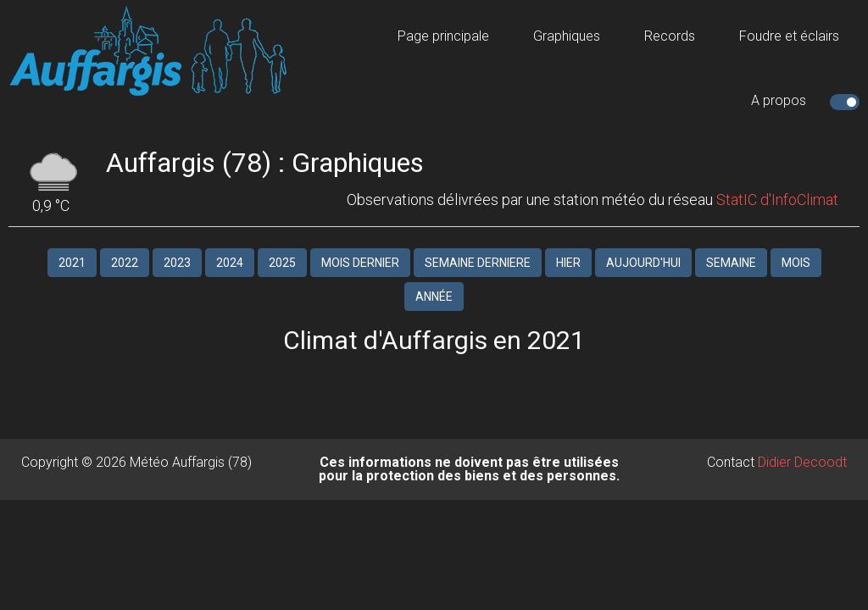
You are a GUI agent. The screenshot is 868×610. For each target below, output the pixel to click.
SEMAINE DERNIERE (478, 263)
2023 (177, 263)
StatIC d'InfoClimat (777, 200)
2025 (282, 263)
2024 (230, 263)
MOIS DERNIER (360, 263)
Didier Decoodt (802, 462)
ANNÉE (434, 297)
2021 (72, 263)
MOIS (796, 263)
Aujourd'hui (643, 263)
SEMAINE (731, 263)
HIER (568, 263)
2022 (125, 263)
